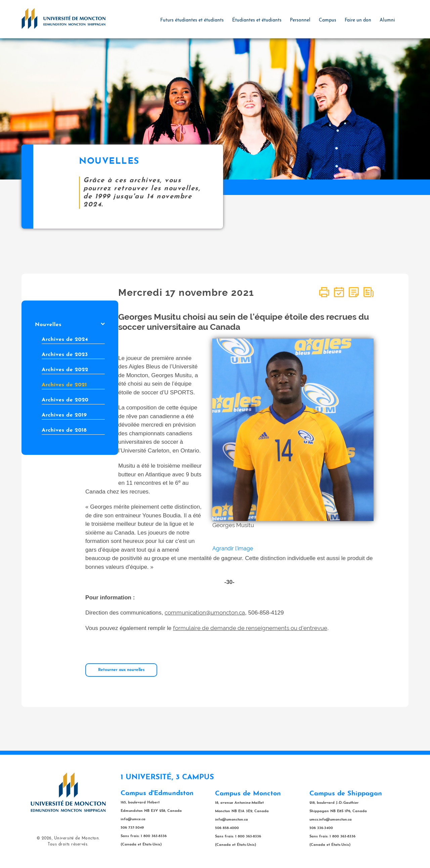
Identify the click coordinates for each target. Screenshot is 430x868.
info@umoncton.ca (231, 820)
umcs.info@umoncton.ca (331, 820)
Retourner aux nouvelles (121, 670)
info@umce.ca (133, 819)
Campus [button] (328, 20)
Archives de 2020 (65, 400)
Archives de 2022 (65, 370)
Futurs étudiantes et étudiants (192, 20)
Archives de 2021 (64, 385)
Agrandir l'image (233, 548)
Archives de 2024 (65, 340)
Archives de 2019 (64, 415)
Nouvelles (70, 325)
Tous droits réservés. (68, 844)
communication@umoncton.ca (205, 613)
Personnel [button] (300, 20)
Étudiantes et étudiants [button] (257, 20)
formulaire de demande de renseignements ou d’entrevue (250, 628)
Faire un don (358, 20)
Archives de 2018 (64, 430)
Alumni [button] (387, 20)
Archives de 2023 (65, 355)
